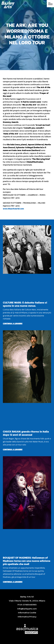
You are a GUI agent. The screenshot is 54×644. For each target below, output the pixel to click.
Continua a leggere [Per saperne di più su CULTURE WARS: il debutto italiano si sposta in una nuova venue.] (13, 324)
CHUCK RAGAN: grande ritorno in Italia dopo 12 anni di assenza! (26, 433)
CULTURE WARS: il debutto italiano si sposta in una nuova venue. (25, 304)
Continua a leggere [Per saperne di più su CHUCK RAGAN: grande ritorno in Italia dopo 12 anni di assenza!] (13, 449)
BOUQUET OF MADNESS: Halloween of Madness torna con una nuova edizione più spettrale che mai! (27, 561)
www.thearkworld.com (13, 209)
